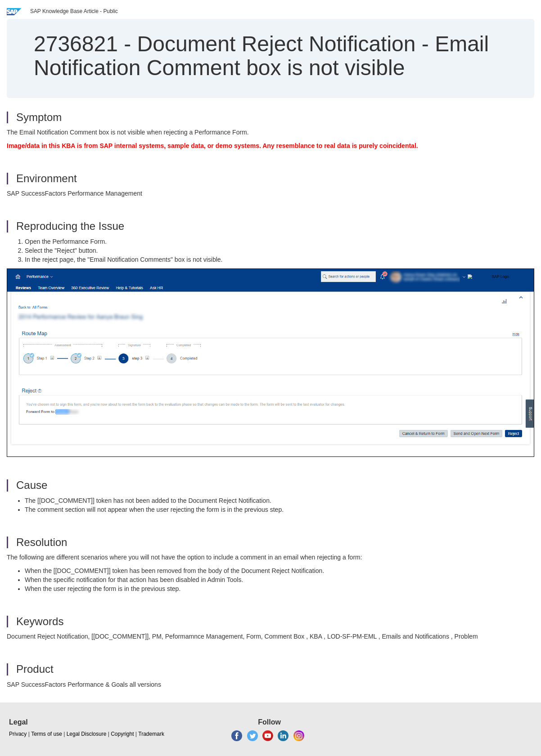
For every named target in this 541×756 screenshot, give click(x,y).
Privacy (18, 734)
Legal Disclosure (87, 734)
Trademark (151, 734)
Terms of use (47, 734)
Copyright (122, 734)
